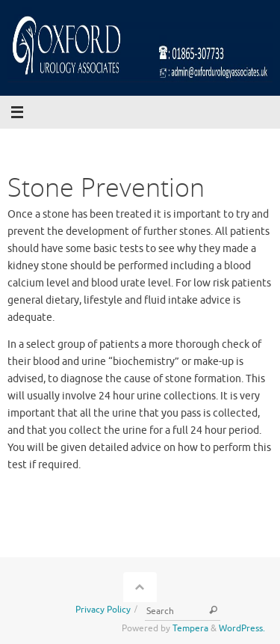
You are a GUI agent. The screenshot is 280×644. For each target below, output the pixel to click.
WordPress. (242, 628)
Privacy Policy (103, 610)
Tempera (190, 628)
